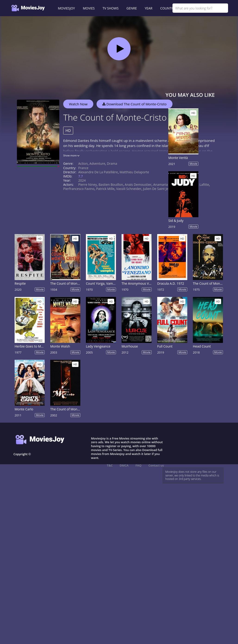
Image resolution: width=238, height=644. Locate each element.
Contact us (156, 465)
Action (83, 163)
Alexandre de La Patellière (98, 172)
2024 (82, 180)
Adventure (97, 163)
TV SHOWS (111, 8)
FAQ (138, 465)
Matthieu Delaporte (134, 172)
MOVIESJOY (66, 8)
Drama (112, 163)
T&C (110, 465)
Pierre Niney (88, 185)
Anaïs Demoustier (138, 185)
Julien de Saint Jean (158, 189)
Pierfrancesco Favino (79, 189)
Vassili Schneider (129, 189)
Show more (71, 155)
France (83, 168)
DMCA (124, 465)
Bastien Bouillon (111, 185)
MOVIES (89, 8)
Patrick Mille (105, 189)
